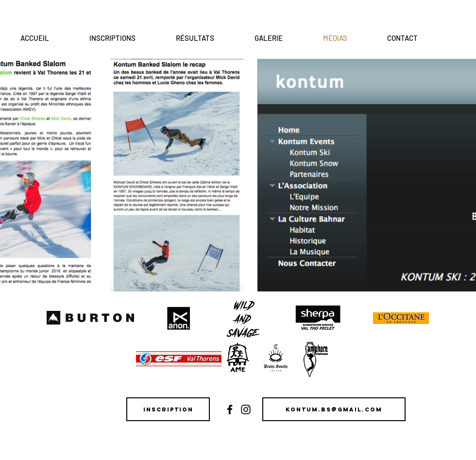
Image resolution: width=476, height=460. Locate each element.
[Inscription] (168, 409)
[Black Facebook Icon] (230, 409)
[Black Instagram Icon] (246, 409)
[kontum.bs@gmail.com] (334, 409)
